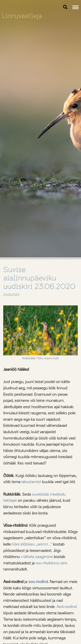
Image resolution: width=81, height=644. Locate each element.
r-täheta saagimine (37, 557)
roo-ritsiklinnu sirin (52, 563)
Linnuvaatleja (22, 16)
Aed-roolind (67, 607)
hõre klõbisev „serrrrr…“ (32, 544)
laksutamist (31, 482)
